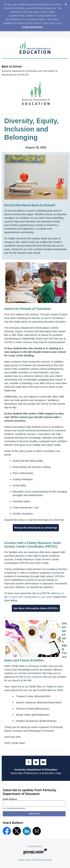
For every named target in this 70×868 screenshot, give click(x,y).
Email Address (10, 799)
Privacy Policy (24, 860)
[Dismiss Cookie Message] (66, 3)
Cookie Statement (32, 27)
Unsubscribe (47, 773)
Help (58, 773)
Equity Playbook (33, 677)
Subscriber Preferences (24, 773)
